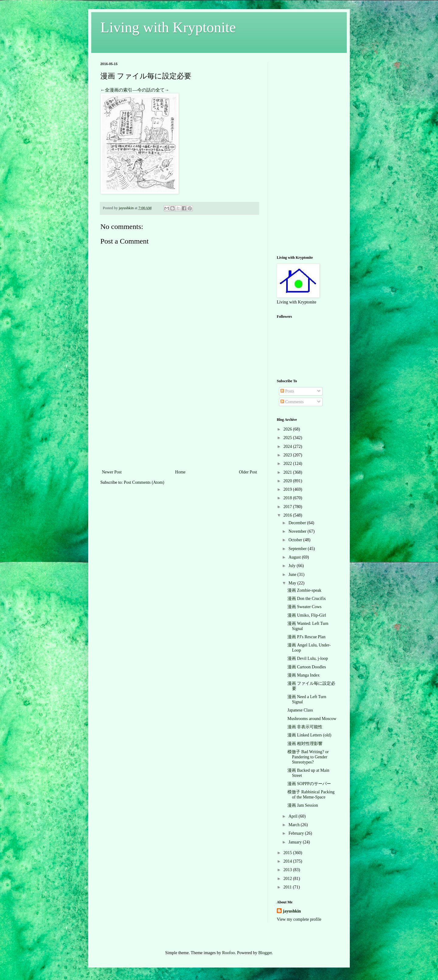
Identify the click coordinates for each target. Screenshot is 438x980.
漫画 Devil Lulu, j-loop (308, 658)
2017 (288, 507)
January (295, 842)
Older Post (248, 472)
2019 (288, 489)
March (294, 825)
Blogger (265, 953)
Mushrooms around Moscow (312, 719)
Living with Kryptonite (168, 27)
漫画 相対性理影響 (305, 744)
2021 (288, 472)
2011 (288, 887)
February (297, 833)
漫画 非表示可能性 (305, 727)
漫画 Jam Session (303, 805)
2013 (288, 870)
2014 (288, 861)
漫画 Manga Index (304, 675)
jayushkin (292, 911)
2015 (288, 853)
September (298, 549)
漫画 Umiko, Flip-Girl (307, 615)
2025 (288, 438)
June (293, 575)
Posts (287, 391)
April (293, 816)
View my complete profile (299, 919)
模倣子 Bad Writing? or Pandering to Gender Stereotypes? (308, 757)
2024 (288, 447)
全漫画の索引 (119, 90)
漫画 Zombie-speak (304, 590)
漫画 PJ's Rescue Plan (306, 637)
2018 (288, 498)
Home (180, 472)
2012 (288, 879)
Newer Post (112, 472)
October (296, 540)
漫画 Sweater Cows (304, 607)
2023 (288, 455)
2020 (288, 481)
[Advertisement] (179, 423)
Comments (292, 402)
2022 (288, 464)
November (298, 531)
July (292, 566)
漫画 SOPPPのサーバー (309, 784)
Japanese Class (300, 710)
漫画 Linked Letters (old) (309, 735)
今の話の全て (151, 90)
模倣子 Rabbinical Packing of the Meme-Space (311, 795)
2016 (288, 515)
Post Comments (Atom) (144, 482)
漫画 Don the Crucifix (307, 599)
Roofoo (228, 953)
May (293, 583)
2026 (288, 429)
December (298, 523)
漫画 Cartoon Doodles (307, 667)
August (295, 557)
